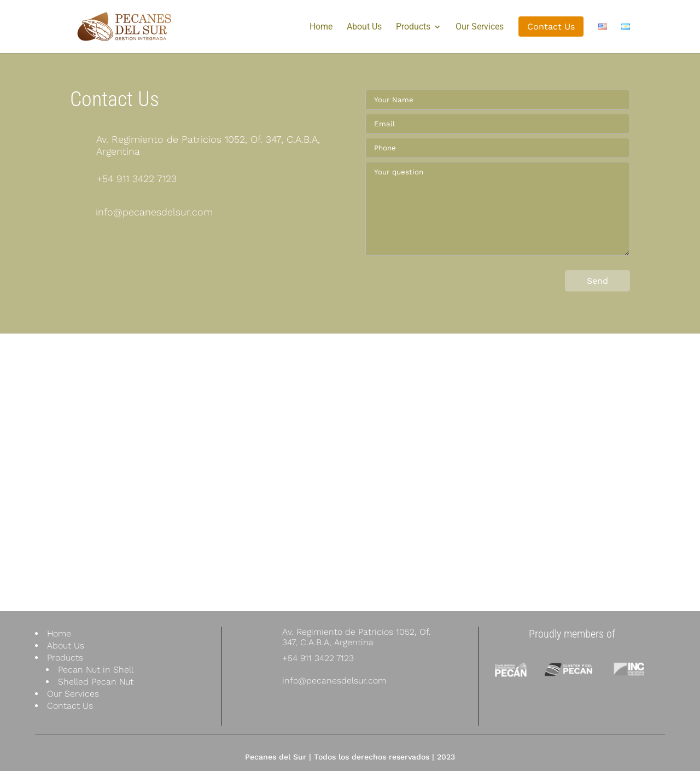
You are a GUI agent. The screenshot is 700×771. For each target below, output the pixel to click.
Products (413, 27)
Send (597, 281)
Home (321, 27)
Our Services (480, 27)
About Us (364, 27)
